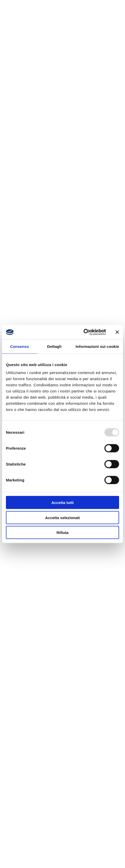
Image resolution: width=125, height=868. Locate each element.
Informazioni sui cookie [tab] (97, 346)
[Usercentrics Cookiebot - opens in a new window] (83, 332)
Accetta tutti (63, 503)
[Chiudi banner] (117, 332)
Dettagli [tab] (54, 346)
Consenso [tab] (19, 346)
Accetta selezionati (62, 517)
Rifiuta (63, 533)
